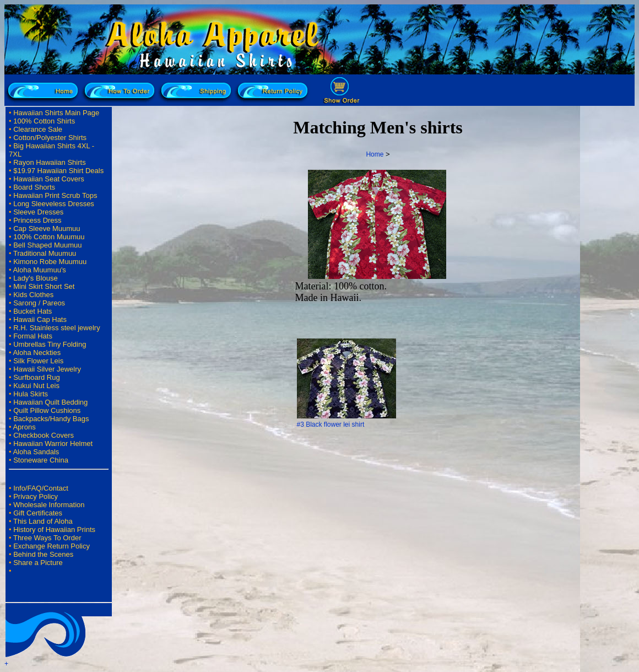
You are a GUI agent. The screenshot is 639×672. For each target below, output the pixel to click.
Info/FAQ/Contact (41, 488)
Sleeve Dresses (38, 212)
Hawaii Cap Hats (40, 319)
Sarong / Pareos (39, 303)
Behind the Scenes (43, 554)
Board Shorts (34, 187)
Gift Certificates (38, 513)
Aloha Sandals (36, 452)
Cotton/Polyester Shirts (50, 138)
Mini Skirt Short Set (44, 286)
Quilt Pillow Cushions (47, 410)
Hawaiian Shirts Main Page (56, 113)
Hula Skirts (31, 394)
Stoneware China (41, 460)
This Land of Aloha (43, 521)
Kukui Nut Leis (36, 386)
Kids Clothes (33, 295)
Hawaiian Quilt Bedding (50, 402)
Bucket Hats (33, 311)
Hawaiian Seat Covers (49, 179)
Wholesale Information (49, 505)
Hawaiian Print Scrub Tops (55, 195)
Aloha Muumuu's (39, 270)
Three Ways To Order (47, 538)
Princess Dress (37, 220)
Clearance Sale (38, 129)
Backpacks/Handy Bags (51, 419)
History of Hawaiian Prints (54, 529)
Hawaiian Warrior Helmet (53, 443)
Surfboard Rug (37, 377)
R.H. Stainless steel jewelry (57, 328)
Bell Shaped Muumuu (47, 245)
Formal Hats (33, 336)
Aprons (24, 427)
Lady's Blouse (36, 278)
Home (375, 154)
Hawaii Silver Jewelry (47, 369)
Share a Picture (38, 563)
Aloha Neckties (37, 353)
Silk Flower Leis (38, 361)
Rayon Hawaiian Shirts (50, 162)
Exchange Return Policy (52, 546)
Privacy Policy (36, 496)
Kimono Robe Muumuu (50, 262)
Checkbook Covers (44, 435)
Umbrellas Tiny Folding (50, 344)
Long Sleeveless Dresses (54, 204)
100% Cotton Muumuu (49, 237)
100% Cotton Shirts (44, 121)
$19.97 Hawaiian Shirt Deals (58, 171)
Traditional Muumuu (45, 253)
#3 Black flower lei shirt (331, 424)
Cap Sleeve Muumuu (47, 229)
